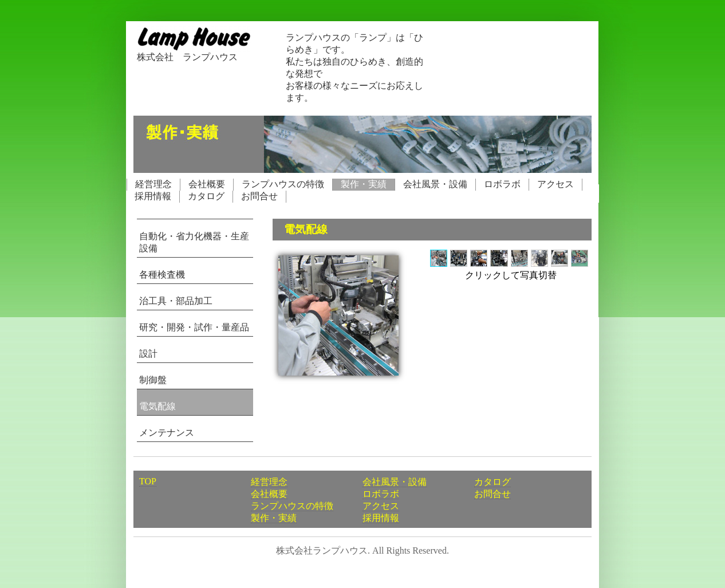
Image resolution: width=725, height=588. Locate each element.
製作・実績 (364, 184)
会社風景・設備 (435, 184)
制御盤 (153, 380)
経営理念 (153, 184)
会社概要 (207, 184)
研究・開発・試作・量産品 (194, 327)
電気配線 (157, 406)
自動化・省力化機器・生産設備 (194, 242)
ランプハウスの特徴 (283, 184)
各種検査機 (162, 275)
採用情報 (153, 196)
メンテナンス (167, 433)
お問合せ (259, 196)
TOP (148, 481)
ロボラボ (502, 184)
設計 (148, 354)
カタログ (206, 196)
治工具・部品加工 (176, 301)
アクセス (555, 184)
